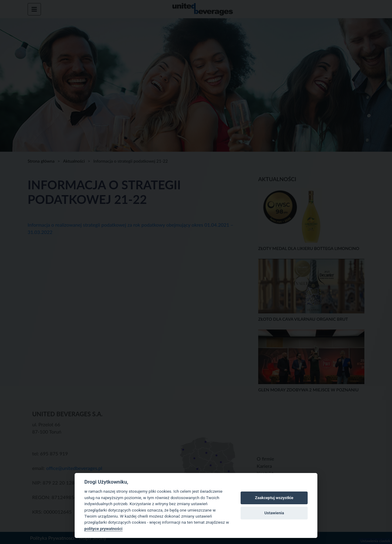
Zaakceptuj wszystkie (274, 498)
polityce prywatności (103, 529)
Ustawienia (274, 513)
